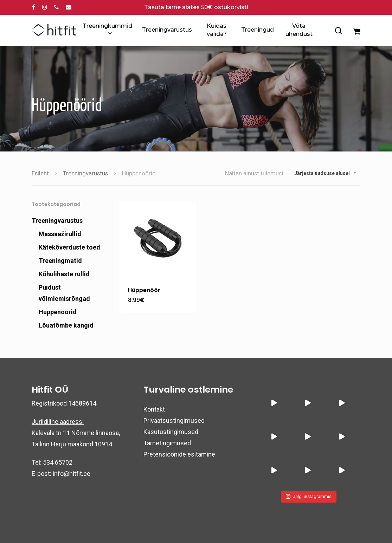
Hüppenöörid (58, 312)
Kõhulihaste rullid (64, 274)
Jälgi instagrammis (309, 496)
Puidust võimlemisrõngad (64, 293)
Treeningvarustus (167, 30)
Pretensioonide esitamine (179, 454)
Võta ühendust (299, 30)
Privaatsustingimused (174, 421)
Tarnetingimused (167, 443)
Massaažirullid (60, 234)
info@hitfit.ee (72, 474)
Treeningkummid (107, 30)
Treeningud (258, 30)
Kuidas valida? (217, 30)
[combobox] (326, 173)
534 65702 (58, 462)
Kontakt (154, 409)
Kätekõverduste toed (69, 247)
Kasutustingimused (171, 432)
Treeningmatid (60, 261)
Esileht (40, 173)
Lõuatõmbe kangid (66, 325)
